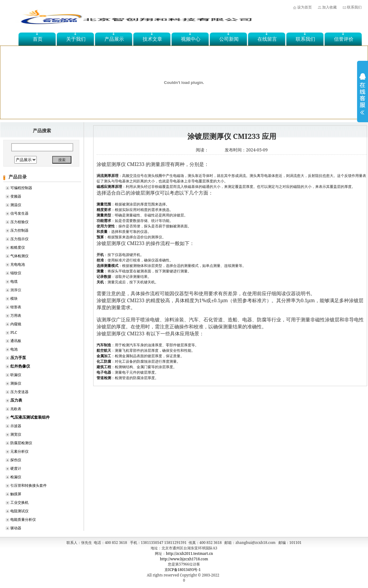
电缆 (14, 281)
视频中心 (191, 39)
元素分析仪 (19, 451)
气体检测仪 (19, 256)
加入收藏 (329, 7)
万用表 (16, 315)
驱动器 (16, 528)
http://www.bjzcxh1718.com (184, 559)
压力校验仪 (19, 222)
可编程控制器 (21, 188)
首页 (38, 39)
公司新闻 (229, 39)
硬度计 (16, 468)
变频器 (16, 196)
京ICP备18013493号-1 (183, 570)
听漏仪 (16, 375)
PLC (14, 332)
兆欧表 (16, 409)
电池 (14, 349)
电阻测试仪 (19, 511)
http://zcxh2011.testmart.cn (189, 553)
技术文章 (152, 39)
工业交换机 (19, 502)
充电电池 (18, 264)
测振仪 (16, 383)
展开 (363, 98)
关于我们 (76, 39)
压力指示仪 (19, 239)
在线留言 (267, 39)
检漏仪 (16, 477)
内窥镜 (16, 324)
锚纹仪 (16, 273)
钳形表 (16, 307)
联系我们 (354, 7)
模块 (14, 298)
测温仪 (16, 205)
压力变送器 (19, 392)
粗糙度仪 (18, 247)
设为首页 (305, 7)
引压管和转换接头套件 (29, 485)
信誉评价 (344, 39)
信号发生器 (19, 213)
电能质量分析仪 (23, 519)
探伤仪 (16, 460)
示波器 (16, 426)
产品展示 (114, 39)
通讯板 (16, 341)
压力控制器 (19, 230)
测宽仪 (16, 434)
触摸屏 (16, 494)
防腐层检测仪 (21, 443)
